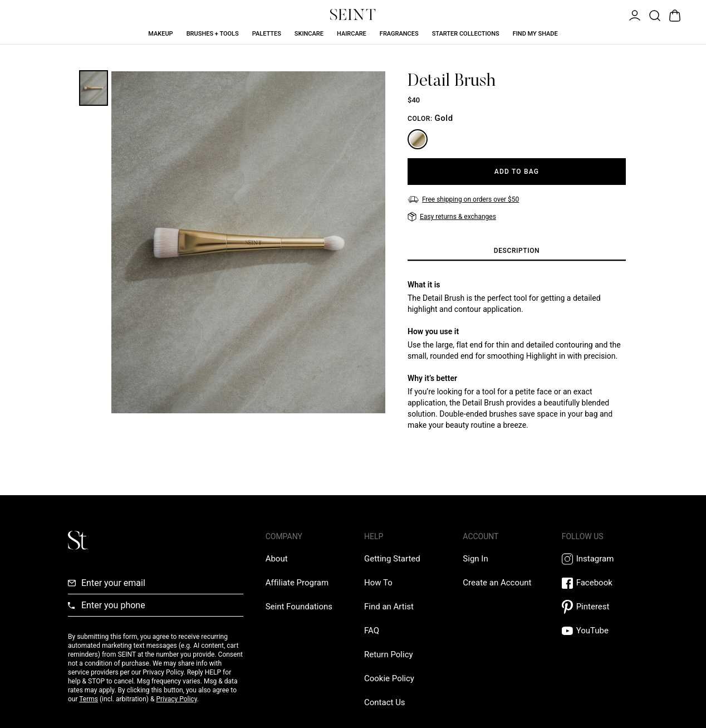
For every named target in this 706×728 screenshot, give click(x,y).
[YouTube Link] (600, 631)
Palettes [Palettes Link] (267, 34)
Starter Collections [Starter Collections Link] (466, 34)
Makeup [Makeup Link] (160, 34)
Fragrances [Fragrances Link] (399, 34)
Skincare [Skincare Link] (309, 34)
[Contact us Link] (385, 702)
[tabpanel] (517, 355)
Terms (89, 699)
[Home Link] (353, 14)
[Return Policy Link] (389, 654)
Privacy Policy (176, 699)
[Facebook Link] (600, 583)
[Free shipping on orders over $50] (463, 199)
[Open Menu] (634, 14)
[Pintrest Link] (600, 607)
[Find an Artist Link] (389, 607)
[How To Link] (378, 583)
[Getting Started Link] (392, 559)
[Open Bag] (674, 14)
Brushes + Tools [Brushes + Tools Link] (213, 34)
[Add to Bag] (517, 172)
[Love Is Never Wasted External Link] (299, 607)
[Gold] (418, 139)
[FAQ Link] (372, 631)
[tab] (517, 251)
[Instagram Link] (600, 559)
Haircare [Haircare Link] (352, 34)
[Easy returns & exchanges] (452, 217)
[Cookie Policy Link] (389, 678)
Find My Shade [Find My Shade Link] (535, 34)
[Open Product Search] (654, 14)
